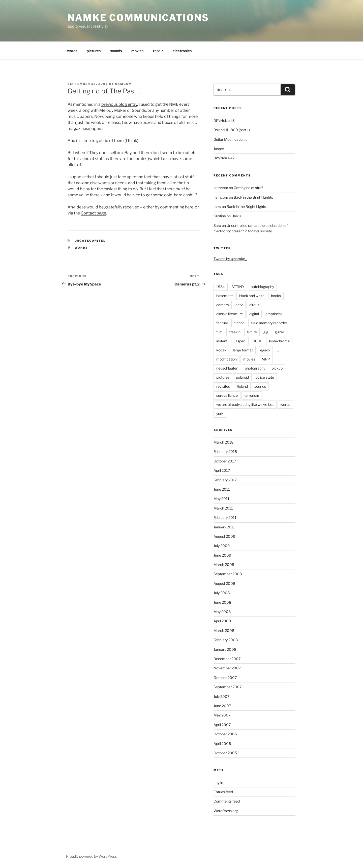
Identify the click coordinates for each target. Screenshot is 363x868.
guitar (279, 332)
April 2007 (222, 725)
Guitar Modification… (230, 139)
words (72, 51)
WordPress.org (226, 811)
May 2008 (222, 612)
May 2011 (221, 499)
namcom (124, 84)
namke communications (138, 18)
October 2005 (225, 753)
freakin (235, 332)
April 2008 (222, 621)
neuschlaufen (227, 368)
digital (254, 314)
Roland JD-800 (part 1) (232, 130)
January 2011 (224, 527)
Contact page (93, 213)
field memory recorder (269, 323)
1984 (221, 287)
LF (279, 350)
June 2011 (222, 489)
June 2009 (222, 555)
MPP (266, 359)
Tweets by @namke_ (230, 259)
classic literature (230, 314)
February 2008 (226, 640)
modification (226, 359)
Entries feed (223, 792)
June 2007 (222, 706)
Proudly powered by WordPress (91, 856)
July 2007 (221, 696)
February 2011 (225, 517)
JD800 (257, 341)
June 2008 (222, 602)
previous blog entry (119, 104)
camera (223, 305)
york (220, 413)
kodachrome (279, 341)
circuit (254, 305)
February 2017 (225, 480)
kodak (221, 350)
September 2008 (228, 574)
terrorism (252, 395)
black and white (252, 296)
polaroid (242, 377)
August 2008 (224, 583)
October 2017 (225, 461)
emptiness (274, 314)
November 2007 (227, 668)
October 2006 (225, 734)
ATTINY (238, 287)
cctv (239, 305)
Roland (242, 386)
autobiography (262, 287)
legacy (265, 350)
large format (243, 350)
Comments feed (227, 801)
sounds (116, 51)
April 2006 (222, 744)
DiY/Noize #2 (224, 158)
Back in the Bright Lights (253, 197)
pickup (277, 368)
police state (265, 377)
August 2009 (224, 536)
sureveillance (227, 395)
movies (137, 51)
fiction (239, 323)
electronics (182, 51)
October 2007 (225, 678)
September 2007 (228, 687)
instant (222, 341)
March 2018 (223, 442)
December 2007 (227, 659)
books (276, 296)
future (252, 332)
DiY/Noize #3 (224, 120)
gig (266, 332)
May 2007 (222, 715)
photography (255, 368)
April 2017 (222, 470)
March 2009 (224, 565)
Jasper (219, 149)
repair (158, 51)
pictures (94, 51)
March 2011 (223, 508)
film (219, 332)
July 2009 (222, 546)
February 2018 (225, 451)
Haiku (236, 216)
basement (224, 296)
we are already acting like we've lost (245, 404)
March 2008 (224, 630)
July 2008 (222, 593)
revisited (223, 386)
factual (222, 323)
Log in (218, 783)
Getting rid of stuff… (249, 188)
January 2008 (225, 649)
